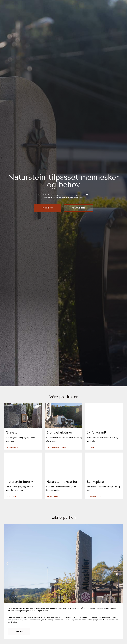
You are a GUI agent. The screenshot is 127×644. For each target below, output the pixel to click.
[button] (7, 562)
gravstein (15, 618)
